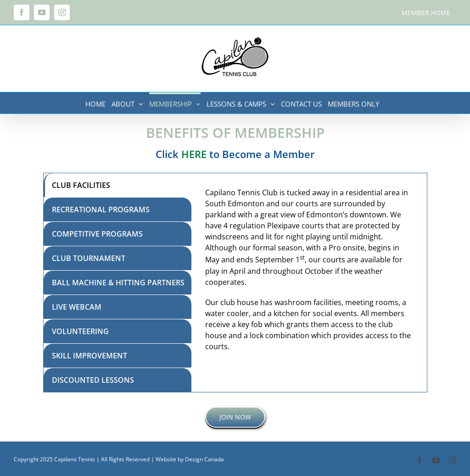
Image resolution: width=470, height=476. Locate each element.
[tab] (117, 185)
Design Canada (204, 459)
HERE (194, 154)
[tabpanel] (309, 283)
